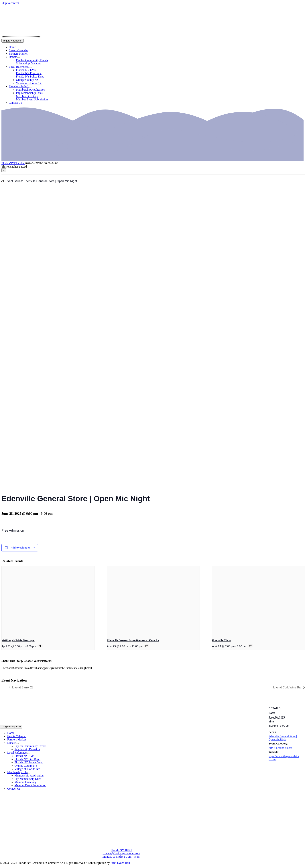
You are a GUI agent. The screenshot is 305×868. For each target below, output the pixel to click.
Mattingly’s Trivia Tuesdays (18, 640)
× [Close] (4, 170)
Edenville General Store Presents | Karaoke (133, 640)
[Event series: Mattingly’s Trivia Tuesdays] (40, 646)
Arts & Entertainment (280, 748)
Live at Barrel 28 (23, 687)
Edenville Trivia (221, 640)
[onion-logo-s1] (21, 34)
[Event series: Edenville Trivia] (251, 646)
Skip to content (10, 3)
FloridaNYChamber (13, 163)
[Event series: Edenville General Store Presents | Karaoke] (147, 646)
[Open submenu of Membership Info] (31, 87)
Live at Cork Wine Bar (287, 687)
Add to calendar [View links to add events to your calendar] (20, 548)
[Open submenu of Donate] (19, 58)
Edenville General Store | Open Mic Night (283, 738)
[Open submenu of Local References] (30, 68)
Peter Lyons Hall (120, 863)
